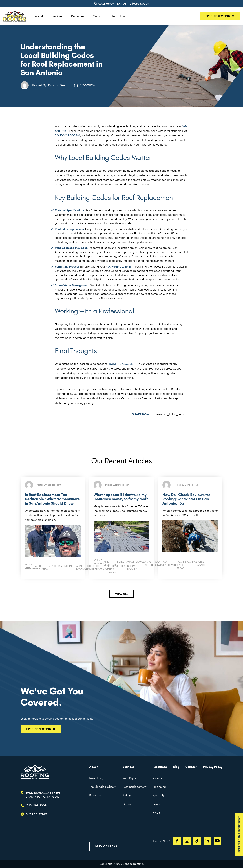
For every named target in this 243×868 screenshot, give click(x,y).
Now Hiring (119, 16)
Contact (98, 16)
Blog (176, 767)
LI (207, 841)
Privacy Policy (213, 767)
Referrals (95, 795)
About (39, 16)
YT (217, 841)
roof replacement (120, 267)
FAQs (156, 813)
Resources (78, 16)
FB (177, 841)
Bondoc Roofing (67, 135)
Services (57, 16)
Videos (157, 778)
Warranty (158, 795)
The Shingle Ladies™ (103, 787)
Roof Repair (130, 778)
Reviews (158, 804)
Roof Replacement (134, 787)
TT (197, 841)
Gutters (127, 804)
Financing (159, 787)
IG (187, 841)
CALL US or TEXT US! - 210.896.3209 (124, 4)
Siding (127, 795)
